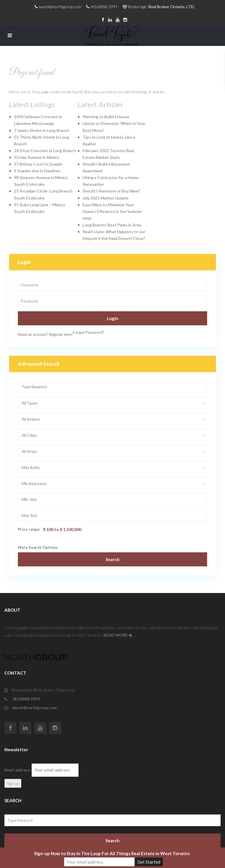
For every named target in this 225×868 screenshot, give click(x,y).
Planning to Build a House (106, 117)
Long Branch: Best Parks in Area (112, 225)
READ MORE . (118, 635)
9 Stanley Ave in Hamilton (37, 171)
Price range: (29, 529)
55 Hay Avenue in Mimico (37, 157)
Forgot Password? (89, 332)
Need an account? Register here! (45, 334)
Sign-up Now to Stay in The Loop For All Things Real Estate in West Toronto (112, 853)
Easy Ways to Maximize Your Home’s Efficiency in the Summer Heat (112, 211)
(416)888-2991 (26, 699)
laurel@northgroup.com (34, 708)
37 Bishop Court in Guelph (38, 164)
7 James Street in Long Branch (42, 130)
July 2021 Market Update (106, 198)
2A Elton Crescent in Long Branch (45, 151)
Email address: (41, 770)
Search (112, 559)
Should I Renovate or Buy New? (111, 191)
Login (113, 318)
